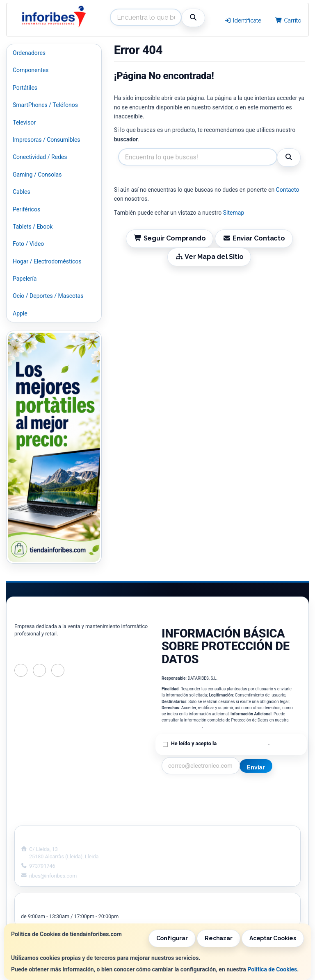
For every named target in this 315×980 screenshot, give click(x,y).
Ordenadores (29, 53)
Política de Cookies (272, 969)
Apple (20, 313)
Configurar (172, 938)
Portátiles (25, 88)
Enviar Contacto (254, 238)
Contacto (288, 190)
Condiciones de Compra (192, 808)
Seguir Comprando (170, 238)
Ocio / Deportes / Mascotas (48, 296)
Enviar (256, 767)
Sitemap (234, 213)
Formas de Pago (256, 808)
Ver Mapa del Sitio (209, 257)
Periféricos (26, 209)
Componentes (31, 70)
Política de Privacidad (182, 726)
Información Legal (259, 791)
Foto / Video (28, 244)
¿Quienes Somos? (185, 817)
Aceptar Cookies (273, 938)
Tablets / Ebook (33, 227)
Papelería (25, 279)
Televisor (24, 122)
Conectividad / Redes (40, 157)
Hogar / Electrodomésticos (47, 261)
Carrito (289, 20)
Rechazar (218, 938)
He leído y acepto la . (220, 743)
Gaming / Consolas (37, 175)
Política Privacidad (186, 799)
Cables (22, 192)
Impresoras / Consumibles (47, 140)
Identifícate (243, 20)
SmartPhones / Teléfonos (45, 105)
